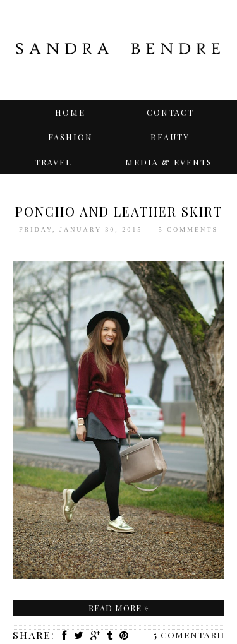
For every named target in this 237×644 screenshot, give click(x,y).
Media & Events (169, 162)
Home (70, 112)
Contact (170, 112)
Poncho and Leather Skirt (119, 211)
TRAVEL (53, 162)
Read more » (119, 608)
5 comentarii (189, 635)
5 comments (188, 230)
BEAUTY (170, 137)
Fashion (70, 137)
